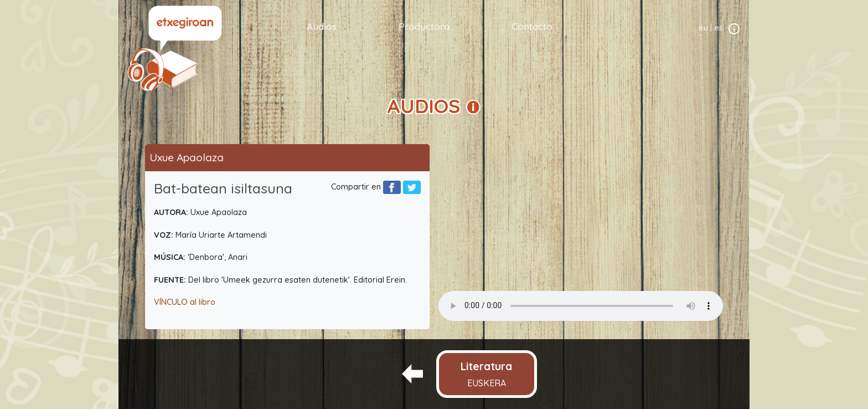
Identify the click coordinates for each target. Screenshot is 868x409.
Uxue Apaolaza (187, 157)
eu (703, 28)
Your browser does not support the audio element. (581, 306)
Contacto (532, 26)
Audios (322, 26)
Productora (424, 26)
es (719, 28)
